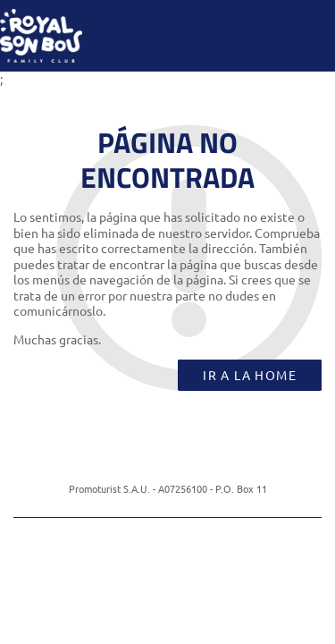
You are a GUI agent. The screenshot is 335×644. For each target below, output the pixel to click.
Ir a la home (250, 375)
